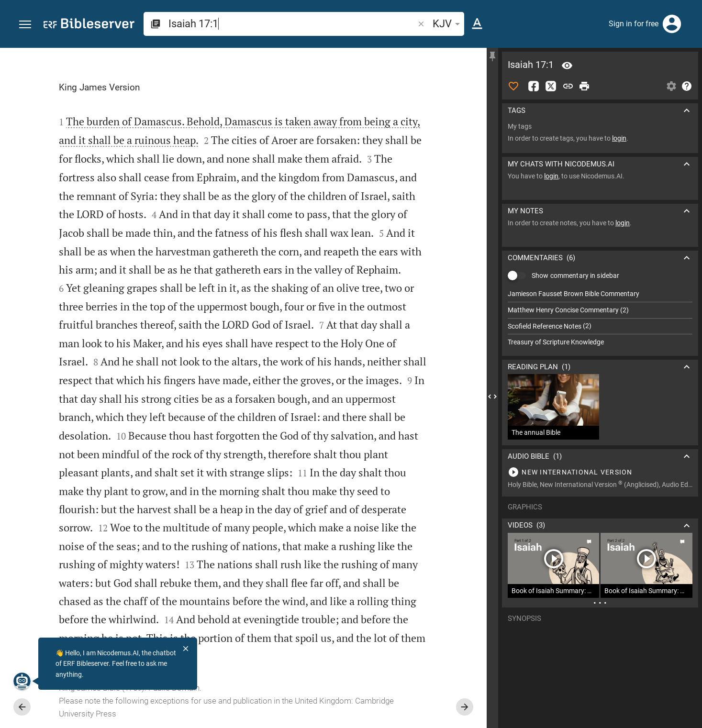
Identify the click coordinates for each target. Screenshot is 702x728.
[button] (25, 25)
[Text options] (477, 24)
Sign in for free (634, 24)
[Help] (687, 86)
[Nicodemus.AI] (22, 681)
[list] (600, 318)
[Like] (513, 86)
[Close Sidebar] (492, 397)
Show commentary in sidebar (575, 276)
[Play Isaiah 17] (600, 472)
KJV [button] (448, 24)
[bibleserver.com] (89, 25)
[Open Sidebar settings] (671, 86)
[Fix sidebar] (492, 56)
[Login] (672, 24)
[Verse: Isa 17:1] (567, 66)
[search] (292, 24)
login (619, 138)
